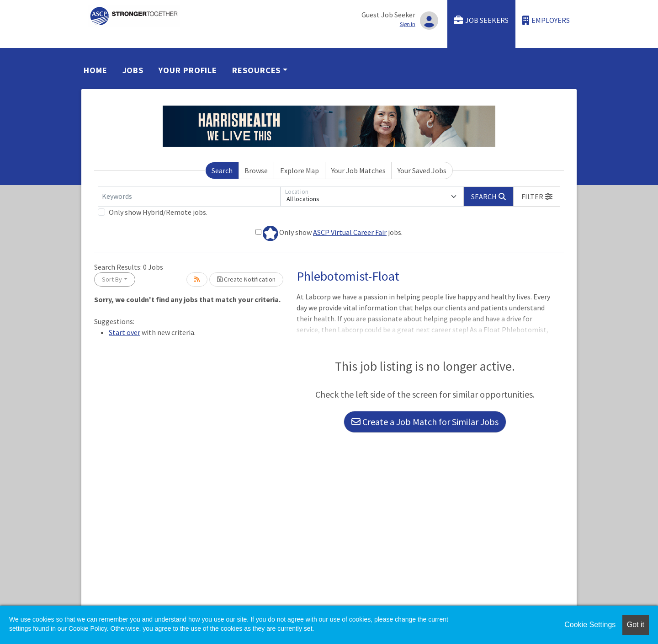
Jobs (133, 70)
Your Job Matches (358, 170)
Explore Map (300, 170)
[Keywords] (189, 197)
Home (96, 70)
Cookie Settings (590, 625)
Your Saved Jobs (422, 170)
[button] (537, 197)
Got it (636, 625)
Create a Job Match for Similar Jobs (425, 422)
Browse (256, 170)
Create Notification (246, 279)
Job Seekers (481, 20)
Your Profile (188, 70)
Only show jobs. (329, 233)
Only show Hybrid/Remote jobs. (158, 212)
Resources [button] (256, 70)
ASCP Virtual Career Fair (350, 232)
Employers (546, 20)
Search (222, 170)
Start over (125, 332)
